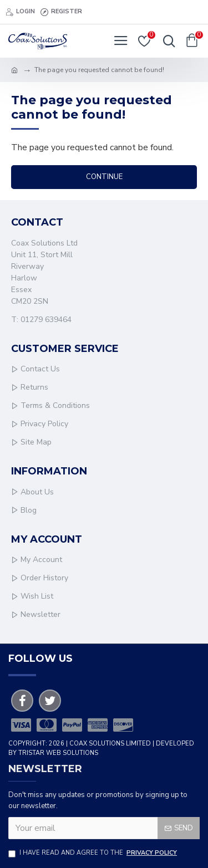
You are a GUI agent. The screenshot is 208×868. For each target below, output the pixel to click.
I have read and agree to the (93, 853)
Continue (104, 177)
